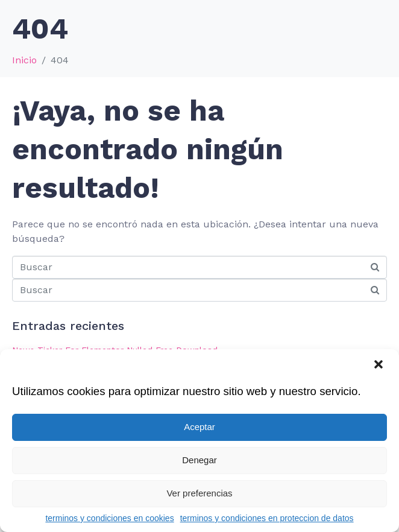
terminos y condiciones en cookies (109, 518)
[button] (380, 366)
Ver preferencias (199, 493)
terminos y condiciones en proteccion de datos (267, 518)
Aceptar (199, 427)
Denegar (199, 460)
